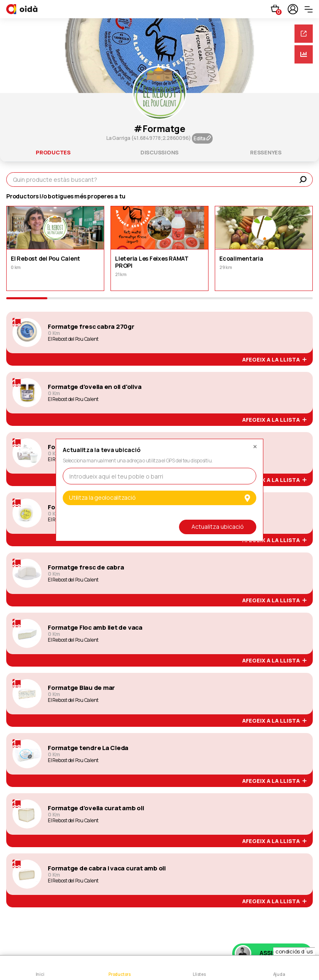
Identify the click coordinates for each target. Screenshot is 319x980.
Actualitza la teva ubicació (102, 450)
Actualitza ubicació (218, 527)
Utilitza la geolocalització (159, 497)
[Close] (255, 445)
